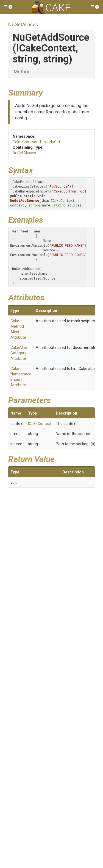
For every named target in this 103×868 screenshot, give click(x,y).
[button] (8, 7)
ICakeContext (40, 424)
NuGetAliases (23, 25)
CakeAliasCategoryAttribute (19, 353)
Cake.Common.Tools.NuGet (36, 142)
